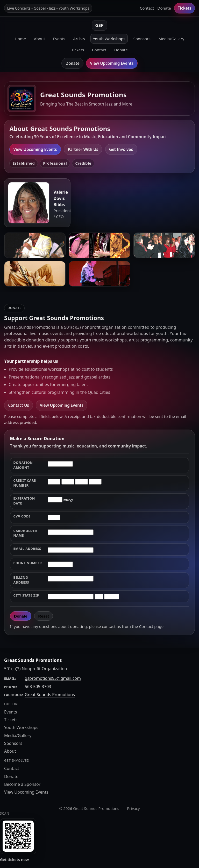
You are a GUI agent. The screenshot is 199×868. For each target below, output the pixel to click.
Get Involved (121, 149)
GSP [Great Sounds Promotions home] (99, 25)
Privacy (133, 808)
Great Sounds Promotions (50, 695)
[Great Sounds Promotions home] (22, 98)
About (40, 39)
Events (59, 39)
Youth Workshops (109, 39)
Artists (79, 39)
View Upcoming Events (112, 63)
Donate (164, 8)
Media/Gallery (171, 39)
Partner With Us (83, 149)
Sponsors (142, 39)
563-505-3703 (38, 687)
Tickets (184, 8)
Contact (147, 8)
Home (20, 39)
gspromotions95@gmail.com (53, 678)
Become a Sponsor (22, 784)
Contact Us (18, 405)
